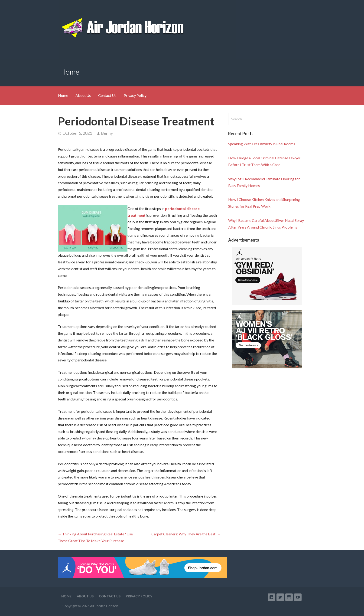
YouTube (298, 597)
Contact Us (107, 95)
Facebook (271, 597)
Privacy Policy (135, 95)
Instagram (289, 597)
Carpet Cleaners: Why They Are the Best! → (186, 534)
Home (63, 95)
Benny (107, 133)
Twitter (280, 597)
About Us (83, 95)
